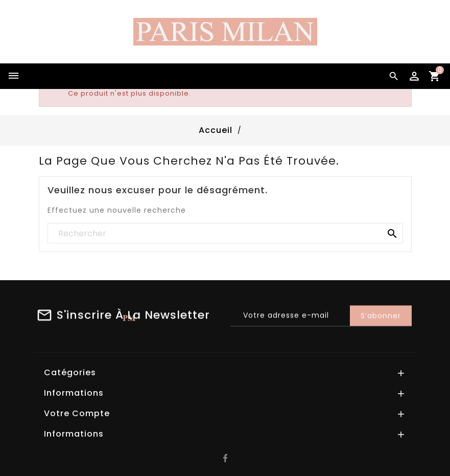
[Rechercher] (225, 234)
